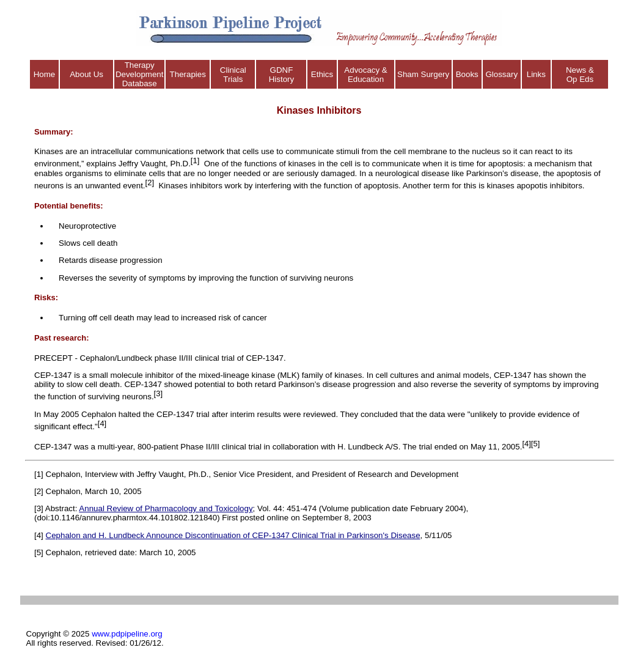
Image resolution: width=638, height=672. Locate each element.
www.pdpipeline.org (127, 634)
